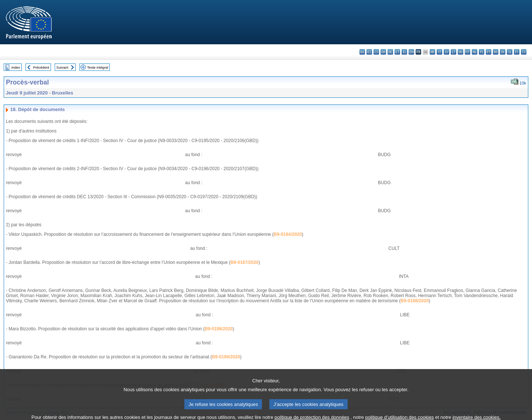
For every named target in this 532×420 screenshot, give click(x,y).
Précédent (41, 67)
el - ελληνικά (404, 52)
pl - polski (482, 52)
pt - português (489, 52)
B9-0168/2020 (415, 301)
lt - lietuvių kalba (453, 52)
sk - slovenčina (503, 52)
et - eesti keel (397, 52)
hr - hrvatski (432, 52)
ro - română (496, 52)
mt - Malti (468, 52)
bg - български (362, 52)
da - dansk (383, 52)
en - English (411, 52)
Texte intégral (98, 67)
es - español (369, 52)
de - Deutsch (390, 52)
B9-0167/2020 (245, 262)
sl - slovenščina (510, 52)
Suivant (62, 67)
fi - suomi (517, 52)
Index (16, 67)
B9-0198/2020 (219, 329)
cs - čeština (376, 52)
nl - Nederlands (475, 52)
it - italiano (439, 52)
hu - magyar (461, 52)
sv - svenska (524, 52)
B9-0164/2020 (288, 234)
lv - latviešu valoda (446, 52)
